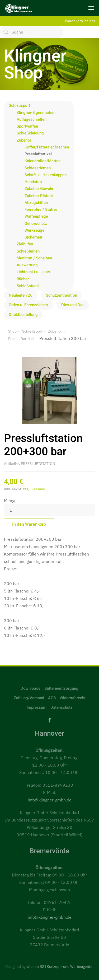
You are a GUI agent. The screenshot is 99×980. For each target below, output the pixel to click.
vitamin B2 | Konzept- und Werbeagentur (60, 967)
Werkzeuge (34, 230)
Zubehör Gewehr (39, 189)
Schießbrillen (28, 251)
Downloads (30, 688)
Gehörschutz (36, 223)
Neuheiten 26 (21, 295)
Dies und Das (73, 305)
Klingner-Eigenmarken (36, 113)
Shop (12, 331)
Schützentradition (62, 295)
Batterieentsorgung (61, 688)
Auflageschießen (32, 119)
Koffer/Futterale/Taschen (47, 147)
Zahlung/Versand (29, 698)
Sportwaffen (27, 126)
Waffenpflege (36, 216)
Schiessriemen (38, 168)
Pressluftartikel (38, 154)
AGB (52, 698)
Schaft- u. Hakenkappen (46, 175)
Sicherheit (33, 237)
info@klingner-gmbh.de (50, 800)
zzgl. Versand (34, 489)
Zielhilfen (25, 244)
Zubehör (24, 140)
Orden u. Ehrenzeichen (28, 305)
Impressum (37, 707)
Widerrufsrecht (73, 698)
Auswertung (27, 265)
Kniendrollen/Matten (43, 161)
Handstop (33, 182)
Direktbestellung (23, 315)
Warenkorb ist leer (80, 21)
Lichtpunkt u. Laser (33, 272)
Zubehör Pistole (39, 196)
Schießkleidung (30, 133)
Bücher (23, 279)
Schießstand (28, 286)
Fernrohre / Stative (41, 209)
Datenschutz (62, 707)
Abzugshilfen (36, 203)
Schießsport (19, 105)
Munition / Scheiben (34, 258)
